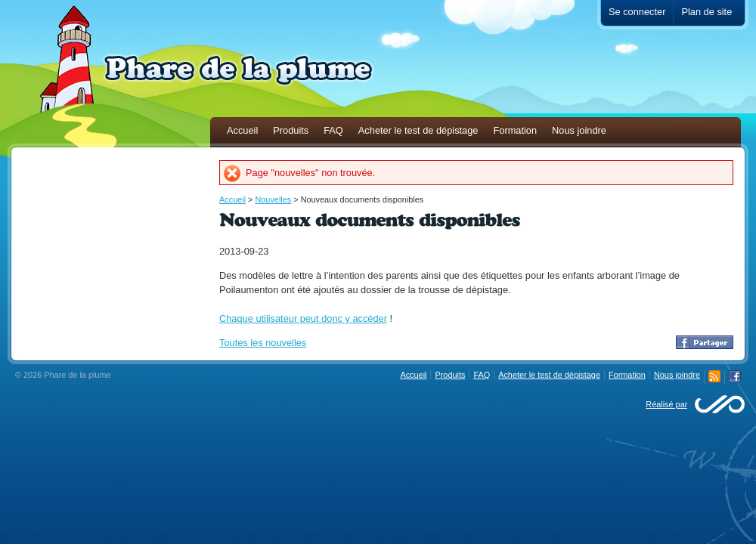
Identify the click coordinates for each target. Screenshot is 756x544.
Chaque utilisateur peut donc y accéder (303, 318)
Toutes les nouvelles (263, 343)
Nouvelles (273, 199)
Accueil (232, 199)
